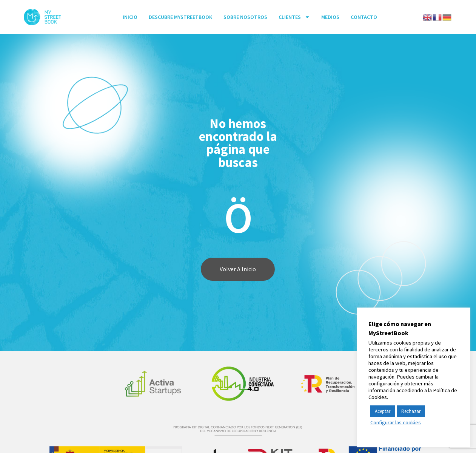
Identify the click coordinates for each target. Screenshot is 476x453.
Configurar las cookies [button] (396, 422)
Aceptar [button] (383, 411)
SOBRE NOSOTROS (245, 17)
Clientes (294, 17)
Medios (330, 17)
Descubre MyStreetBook (180, 17)
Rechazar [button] (411, 411)
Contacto (364, 17)
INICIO (130, 17)
